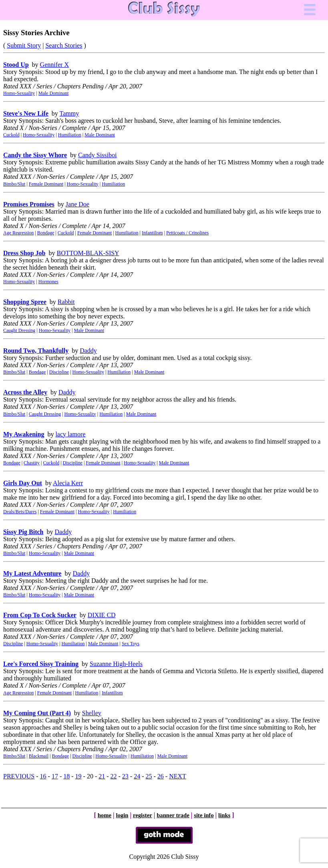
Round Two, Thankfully (36, 351)
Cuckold (11, 135)
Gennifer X (54, 65)
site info (204, 815)
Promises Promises (29, 204)
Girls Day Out (23, 483)
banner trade (173, 815)
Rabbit (66, 302)
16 (43, 776)
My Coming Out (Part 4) (37, 713)
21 (102, 776)
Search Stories (64, 45)
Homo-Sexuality (19, 93)
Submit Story (24, 45)
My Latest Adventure (32, 573)
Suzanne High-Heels (116, 664)
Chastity (32, 463)
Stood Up (16, 65)
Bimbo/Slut (14, 184)
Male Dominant (54, 93)
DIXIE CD (102, 615)
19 (78, 776)
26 (161, 776)
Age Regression (18, 233)
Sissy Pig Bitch (23, 532)
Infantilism (152, 233)
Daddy (88, 351)
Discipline (59, 372)
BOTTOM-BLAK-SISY (88, 253)
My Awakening (24, 434)
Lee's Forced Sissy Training (41, 664)
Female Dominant (46, 184)
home (105, 815)
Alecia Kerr (68, 483)
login (122, 815)
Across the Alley (25, 392)
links (224, 815)
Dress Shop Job (24, 253)
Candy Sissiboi (97, 155)
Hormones (48, 282)
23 (125, 776)
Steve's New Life (26, 113)
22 (114, 776)
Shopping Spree (25, 302)
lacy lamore (70, 434)
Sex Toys (131, 644)
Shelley (92, 713)
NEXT (178, 776)
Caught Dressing (19, 330)
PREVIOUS (19, 776)
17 (55, 776)
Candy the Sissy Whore (35, 155)
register (143, 815)
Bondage (46, 233)
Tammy (69, 113)
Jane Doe (77, 204)
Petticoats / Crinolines (187, 233)
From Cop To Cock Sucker (40, 615)
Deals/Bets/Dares (20, 512)
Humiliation (70, 135)
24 (137, 776)
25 (149, 776)
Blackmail (39, 756)
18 (66, 776)
